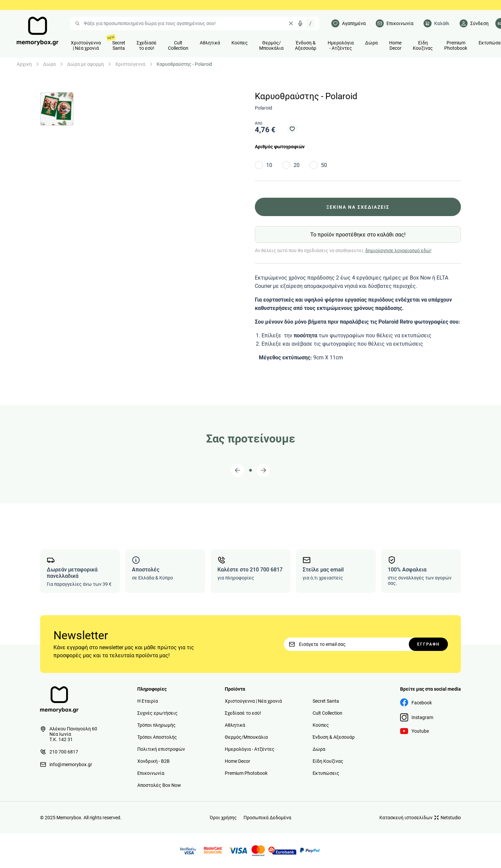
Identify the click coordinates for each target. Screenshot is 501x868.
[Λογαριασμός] (474, 23)
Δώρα (49, 64)
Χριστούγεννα (130, 64)
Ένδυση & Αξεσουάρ (334, 737)
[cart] (437, 23)
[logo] (38, 31)
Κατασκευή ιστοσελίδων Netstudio (420, 818)
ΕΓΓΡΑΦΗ (428, 644)
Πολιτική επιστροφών (161, 749)
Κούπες (321, 725)
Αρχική (24, 64)
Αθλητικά (235, 725)
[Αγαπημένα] (349, 23)
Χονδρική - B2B (153, 761)
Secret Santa (326, 701)
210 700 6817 (59, 752)
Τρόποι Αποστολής (157, 737)
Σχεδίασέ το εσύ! (243, 713)
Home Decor (237, 761)
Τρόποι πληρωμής (156, 725)
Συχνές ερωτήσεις (157, 713)
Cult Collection (327, 713)
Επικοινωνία (151, 773)
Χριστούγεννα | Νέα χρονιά (253, 701)
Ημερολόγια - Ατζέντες (250, 749)
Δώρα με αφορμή (86, 64)
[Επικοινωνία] (395, 23)
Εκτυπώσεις (326, 773)
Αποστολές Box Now (159, 785)
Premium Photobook (246, 773)
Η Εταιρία (148, 701)
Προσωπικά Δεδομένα (267, 818)
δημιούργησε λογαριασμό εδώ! (398, 250)
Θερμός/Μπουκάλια (246, 737)
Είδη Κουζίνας (328, 761)
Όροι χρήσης (223, 818)
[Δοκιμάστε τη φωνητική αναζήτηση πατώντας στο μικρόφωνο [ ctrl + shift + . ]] (300, 23)
